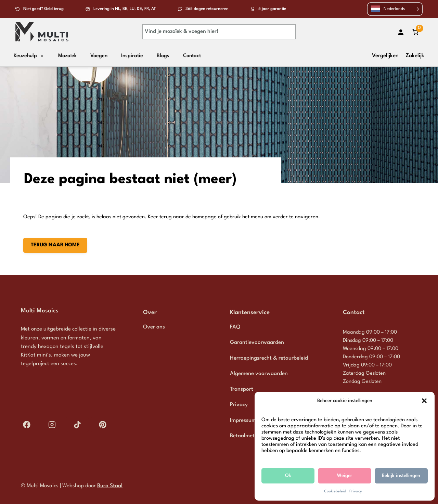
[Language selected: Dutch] (395, 9)
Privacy (356, 492)
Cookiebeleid (335, 492)
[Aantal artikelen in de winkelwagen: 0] (415, 32)
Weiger (345, 476)
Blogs (163, 56)
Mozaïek (67, 56)
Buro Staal (110, 486)
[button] (424, 401)
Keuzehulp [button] (29, 56)
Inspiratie (132, 56)
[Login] (401, 32)
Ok (288, 476)
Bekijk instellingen (401, 476)
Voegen (99, 56)
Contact (192, 56)
